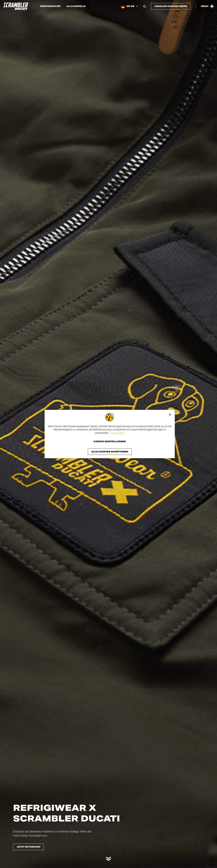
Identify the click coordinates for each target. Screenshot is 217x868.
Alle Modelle (76, 6)
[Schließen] (170, 414)
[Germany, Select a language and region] (130, 6)
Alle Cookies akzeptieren (110, 452)
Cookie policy (117, 433)
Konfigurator (50, 6)
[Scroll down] (108, 857)
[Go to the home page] (16, 6)
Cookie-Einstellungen (110, 442)
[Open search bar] (145, 6)
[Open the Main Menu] (207, 6)
